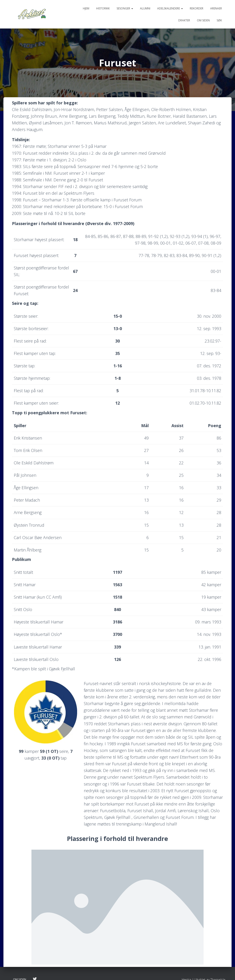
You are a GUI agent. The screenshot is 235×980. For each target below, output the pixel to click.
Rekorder (197, 8)
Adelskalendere (170, 8)
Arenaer (216, 8)
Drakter (184, 20)
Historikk (103, 8)
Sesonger (125, 8)
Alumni (145, 8)
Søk (219, 20)
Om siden (203, 20)
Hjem (86, 8)
